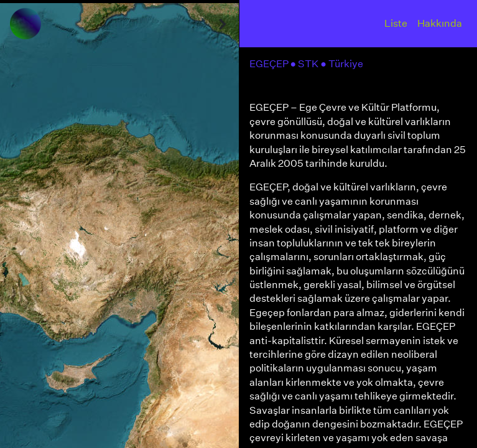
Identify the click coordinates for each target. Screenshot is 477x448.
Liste (396, 23)
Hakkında (440, 23)
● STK (306, 64)
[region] (119, 224)
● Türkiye (343, 64)
